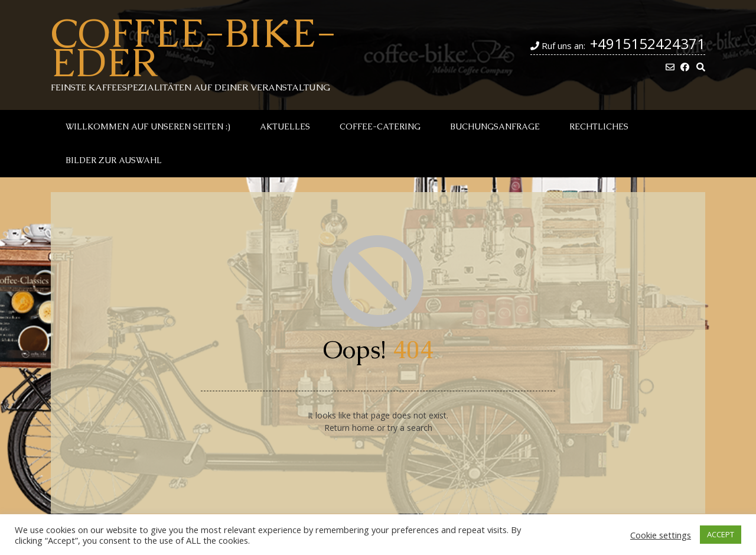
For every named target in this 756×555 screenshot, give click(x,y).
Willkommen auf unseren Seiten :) (148, 126)
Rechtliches (599, 126)
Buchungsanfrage (495, 126)
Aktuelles (285, 126)
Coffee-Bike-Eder (193, 47)
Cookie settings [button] (661, 535)
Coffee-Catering (380, 126)
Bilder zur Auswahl (114, 160)
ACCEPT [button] (721, 534)
